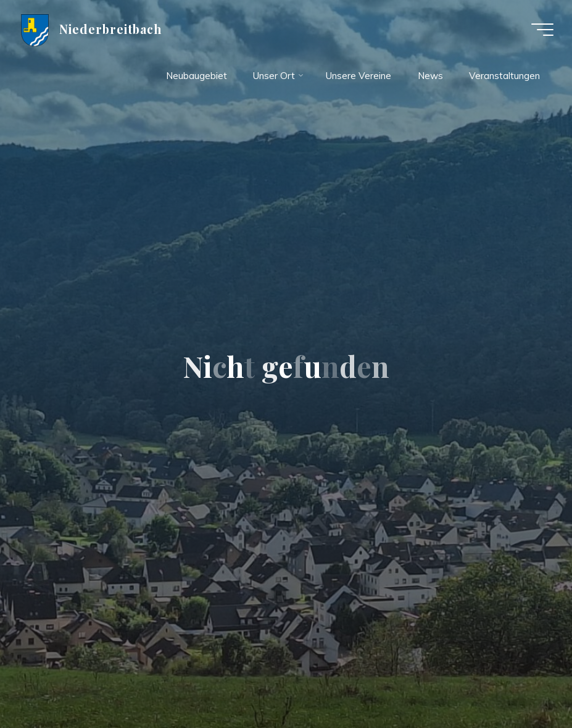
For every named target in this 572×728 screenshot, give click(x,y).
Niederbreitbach (111, 29)
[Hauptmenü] (542, 30)
